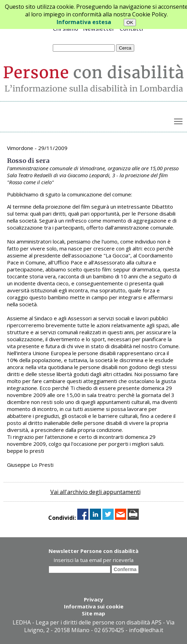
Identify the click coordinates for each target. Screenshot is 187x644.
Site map (94, 613)
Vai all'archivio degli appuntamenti (95, 492)
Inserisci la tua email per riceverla (94, 560)
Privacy (94, 599)
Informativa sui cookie (94, 606)
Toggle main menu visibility (179, 120)
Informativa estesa (84, 22)
